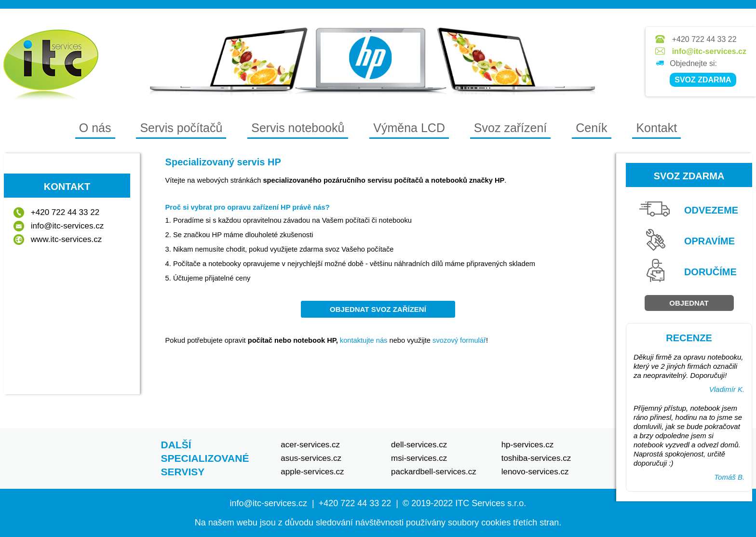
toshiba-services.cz (536, 458)
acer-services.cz (310, 445)
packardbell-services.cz (434, 472)
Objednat (689, 303)
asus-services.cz (311, 458)
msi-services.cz (419, 458)
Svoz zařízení (510, 128)
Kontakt (656, 128)
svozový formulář (459, 340)
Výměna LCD (409, 128)
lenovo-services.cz (535, 472)
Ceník (591, 128)
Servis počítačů (181, 128)
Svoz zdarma (689, 176)
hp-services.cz (528, 445)
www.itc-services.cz (66, 239)
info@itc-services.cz (709, 51)
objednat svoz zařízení (378, 309)
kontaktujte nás (364, 340)
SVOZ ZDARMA (703, 80)
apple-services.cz (312, 472)
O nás (95, 128)
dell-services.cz (419, 445)
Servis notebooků (298, 128)
